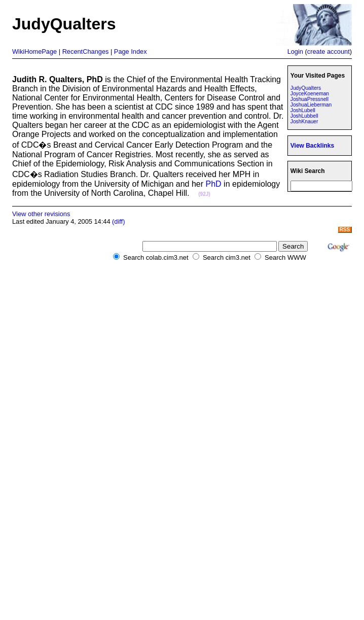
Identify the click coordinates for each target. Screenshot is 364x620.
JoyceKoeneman (310, 94)
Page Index (131, 51)
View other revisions (41, 214)
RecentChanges (86, 51)
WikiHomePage (34, 51)
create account (329, 51)
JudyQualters (306, 88)
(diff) (118, 221)
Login (295, 51)
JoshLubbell (304, 116)
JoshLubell (303, 110)
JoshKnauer (304, 122)
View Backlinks (312, 146)
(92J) (204, 194)
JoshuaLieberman (311, 105)
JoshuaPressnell (310, 99)
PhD (214, 184)
